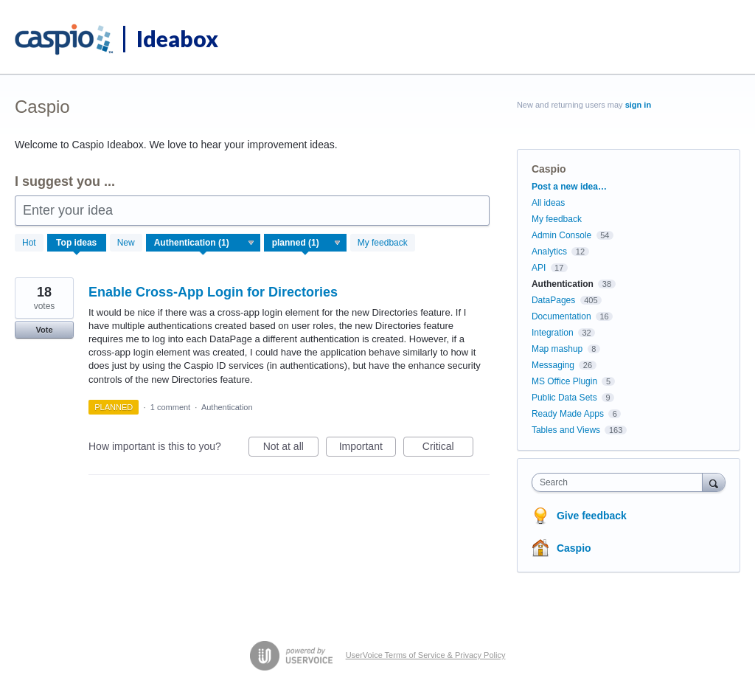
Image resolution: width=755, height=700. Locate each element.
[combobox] (620, 482)
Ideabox (177, 38)
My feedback (383, 243)
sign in (638, 105)
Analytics (549, 252)
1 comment (170, 407)
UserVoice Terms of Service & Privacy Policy (426, 655)
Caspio (574, 548)
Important (368, 448)
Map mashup (557, 349)
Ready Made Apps (568, 414)
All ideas (548, 203)
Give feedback (592, 516)
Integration (553, 333)
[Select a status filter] (306, 243)
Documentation (561, 316)
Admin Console (561, 235)
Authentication (227, 407)
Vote (44, 330)
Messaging (553, 365)
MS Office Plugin (564, 381)
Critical (448, 448)
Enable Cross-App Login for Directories (213, 292)
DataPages (553, 300)
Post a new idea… (569, 187)
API (539, 268)
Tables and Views (566, 430)
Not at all (291, 448)
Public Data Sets (564, 398)
